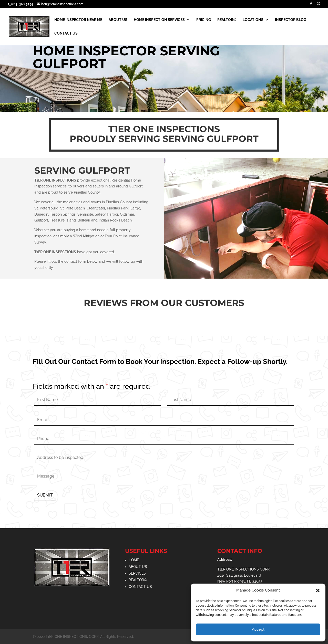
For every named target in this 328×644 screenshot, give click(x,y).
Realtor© (227, 20)
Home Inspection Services (159, 20)
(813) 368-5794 (22, 4)
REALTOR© (138, 580)
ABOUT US (138, 567)
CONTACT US (140, 587)
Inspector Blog (291, 20)
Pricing (204, 20)
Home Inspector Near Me (78, 20)
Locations (253, 20)
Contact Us (66, 33)
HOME (134, 560)
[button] (318, 590)
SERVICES (137, 573)
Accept (258, 629)
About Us (118, 20)
